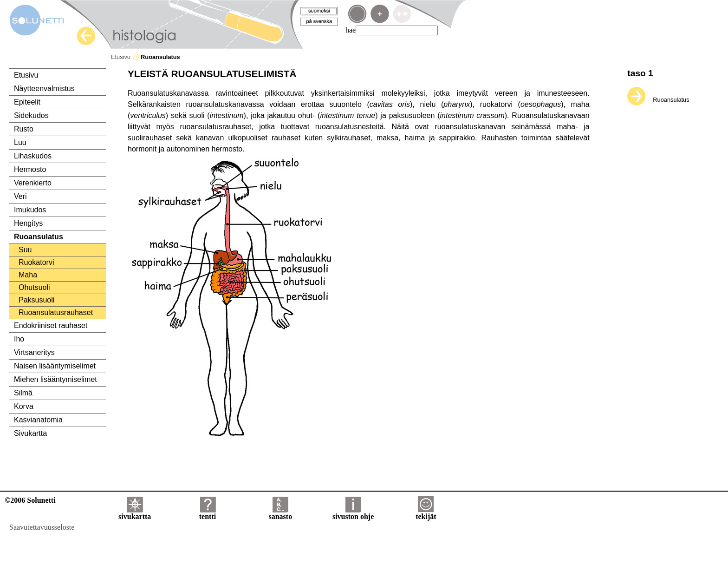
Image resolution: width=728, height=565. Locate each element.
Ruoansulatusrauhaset (56, 312)
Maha (28, 275)
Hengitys (28, 223)
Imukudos (30, 210)
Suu (25, 250)
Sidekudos (31, 115)
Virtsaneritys (34, 352)
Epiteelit (27, 102)
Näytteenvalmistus (44, 89)
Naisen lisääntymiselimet (55, 366)
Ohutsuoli (34, 287)
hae (351, 30)
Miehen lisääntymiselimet (55, 379)
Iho (19, 339)
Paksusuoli (36, 300)
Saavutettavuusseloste (42, 527)
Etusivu (125, 57)
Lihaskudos (33, 156)
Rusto (24, 129)
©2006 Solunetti (30, 500)
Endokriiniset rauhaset (51, 325)
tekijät (426, 513)
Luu (20, 142)
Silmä (23, 393)
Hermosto (30, 169)
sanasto (280, 513)
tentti (208, 513)
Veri (20, 196)
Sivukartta (30, 433)
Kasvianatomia (38, 420)
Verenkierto (33, 183)
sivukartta (135, 513)
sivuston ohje (353, 513)
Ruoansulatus (39, 237)
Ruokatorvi (36, 262)
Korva (24, 406)
